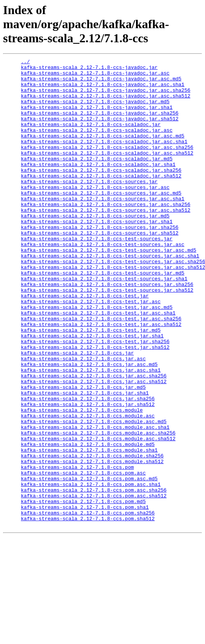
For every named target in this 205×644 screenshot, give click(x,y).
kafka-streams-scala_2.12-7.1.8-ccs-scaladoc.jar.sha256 (101, 193)
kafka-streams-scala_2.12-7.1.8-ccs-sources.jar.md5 (95, 248)
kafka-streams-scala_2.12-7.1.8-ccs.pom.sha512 (88, 611)
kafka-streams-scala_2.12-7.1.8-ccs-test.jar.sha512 (95, 405)
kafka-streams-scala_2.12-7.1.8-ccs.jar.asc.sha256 (94, 439)
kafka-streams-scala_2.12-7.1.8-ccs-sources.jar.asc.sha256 (106, 234)
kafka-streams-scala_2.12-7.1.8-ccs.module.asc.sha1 (95, 501)
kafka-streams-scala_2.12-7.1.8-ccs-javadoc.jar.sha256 (100, 124)
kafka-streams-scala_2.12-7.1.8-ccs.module (82, 481)
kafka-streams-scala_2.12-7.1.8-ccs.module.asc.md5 (94, 494)
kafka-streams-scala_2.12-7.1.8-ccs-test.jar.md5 (91, 385)
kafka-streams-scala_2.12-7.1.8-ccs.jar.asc (83, 419)
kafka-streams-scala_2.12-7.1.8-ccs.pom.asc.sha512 (94, 583)
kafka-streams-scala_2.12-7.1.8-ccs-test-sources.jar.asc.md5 (109, 289)
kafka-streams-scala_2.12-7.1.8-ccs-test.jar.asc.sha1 (98, 364)
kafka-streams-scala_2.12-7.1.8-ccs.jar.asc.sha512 (94, 446)
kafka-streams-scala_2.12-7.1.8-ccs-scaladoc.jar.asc (97, 145)
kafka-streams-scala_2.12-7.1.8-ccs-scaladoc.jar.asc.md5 (103, 152)
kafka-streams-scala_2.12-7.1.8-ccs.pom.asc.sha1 (91, 570)
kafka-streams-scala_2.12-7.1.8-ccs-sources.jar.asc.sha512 (106, 241)
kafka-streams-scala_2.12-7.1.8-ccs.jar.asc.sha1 (91, 433)
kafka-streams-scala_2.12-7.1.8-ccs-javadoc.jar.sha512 (100, 131)
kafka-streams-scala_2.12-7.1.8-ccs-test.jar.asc (91, 350)
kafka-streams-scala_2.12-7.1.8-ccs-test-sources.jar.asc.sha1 (110, 296)
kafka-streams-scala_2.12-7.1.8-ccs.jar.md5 (83, 453)
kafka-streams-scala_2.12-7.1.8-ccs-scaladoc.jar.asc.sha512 (107, 172)
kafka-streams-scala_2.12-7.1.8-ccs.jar (77, 412)
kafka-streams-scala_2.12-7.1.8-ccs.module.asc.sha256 (98, 508)
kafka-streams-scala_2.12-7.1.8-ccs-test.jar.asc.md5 (97, 357)
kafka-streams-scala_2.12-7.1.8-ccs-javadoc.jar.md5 (95, 110)
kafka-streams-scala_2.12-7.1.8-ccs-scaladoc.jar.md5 (97, 179)
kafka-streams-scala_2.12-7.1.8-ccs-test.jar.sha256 (95, 398)
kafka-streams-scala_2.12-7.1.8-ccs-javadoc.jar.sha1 (97, 117)
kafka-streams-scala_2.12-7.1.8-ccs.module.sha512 (92, 542)
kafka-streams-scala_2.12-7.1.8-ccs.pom (77, 549)
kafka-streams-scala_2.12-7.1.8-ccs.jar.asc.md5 (89, 426)
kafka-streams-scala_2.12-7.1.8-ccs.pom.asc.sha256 (94, 577)
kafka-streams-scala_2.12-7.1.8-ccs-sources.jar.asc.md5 (101, 220)
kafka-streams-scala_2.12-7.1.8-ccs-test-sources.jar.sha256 (107, 330)
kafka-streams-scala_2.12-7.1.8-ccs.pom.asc (83, 556)
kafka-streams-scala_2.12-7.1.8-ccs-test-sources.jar (97, 275)
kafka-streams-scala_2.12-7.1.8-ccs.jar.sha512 (88, 474)
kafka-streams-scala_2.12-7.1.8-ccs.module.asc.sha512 (98, 515)
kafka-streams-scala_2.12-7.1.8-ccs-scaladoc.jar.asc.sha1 (104, 158)
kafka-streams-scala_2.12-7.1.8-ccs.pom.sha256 (88, 604)
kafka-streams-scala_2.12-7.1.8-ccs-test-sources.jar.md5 (103, 316)
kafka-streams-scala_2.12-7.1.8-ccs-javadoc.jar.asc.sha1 (103, 90)
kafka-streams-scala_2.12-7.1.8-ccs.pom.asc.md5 (89, 563)
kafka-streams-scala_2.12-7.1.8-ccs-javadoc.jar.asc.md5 (101, 83)
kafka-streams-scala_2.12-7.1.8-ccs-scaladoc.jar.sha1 (98, 186)
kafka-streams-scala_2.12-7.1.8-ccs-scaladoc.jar (91, 138)
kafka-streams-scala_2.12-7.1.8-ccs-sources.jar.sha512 (100, 268)
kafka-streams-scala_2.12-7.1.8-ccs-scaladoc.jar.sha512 (101, 200)
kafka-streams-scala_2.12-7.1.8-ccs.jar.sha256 (88, 467)
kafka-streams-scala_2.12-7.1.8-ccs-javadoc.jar (89, 69)
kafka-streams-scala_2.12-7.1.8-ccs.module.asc (88, 487)
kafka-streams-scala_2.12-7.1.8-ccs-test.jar (85, 344)
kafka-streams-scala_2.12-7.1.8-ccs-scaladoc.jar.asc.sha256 (107, 165)
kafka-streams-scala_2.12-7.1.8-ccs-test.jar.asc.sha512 (101, 378)
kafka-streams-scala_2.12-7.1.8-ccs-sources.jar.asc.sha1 (103, 227)
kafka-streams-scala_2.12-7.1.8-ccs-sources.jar (89, 206)
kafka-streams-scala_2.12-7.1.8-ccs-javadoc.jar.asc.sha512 (106, 104)
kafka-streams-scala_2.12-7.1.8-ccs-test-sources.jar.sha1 (104, 323)
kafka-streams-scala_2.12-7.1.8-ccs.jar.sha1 (85, 460)
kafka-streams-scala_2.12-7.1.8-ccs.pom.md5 (83, 590)
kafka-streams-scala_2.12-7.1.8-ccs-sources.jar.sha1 (97, 254)
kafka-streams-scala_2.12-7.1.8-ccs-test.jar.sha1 (92, 392)
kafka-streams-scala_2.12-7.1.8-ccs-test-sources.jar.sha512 (107, 337)
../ (25, 62)
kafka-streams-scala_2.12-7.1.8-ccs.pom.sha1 (85, 597)
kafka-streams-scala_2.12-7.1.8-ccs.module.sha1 (89, 529)
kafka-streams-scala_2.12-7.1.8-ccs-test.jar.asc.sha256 (101, 371)
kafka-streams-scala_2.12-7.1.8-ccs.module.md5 (88, 522)
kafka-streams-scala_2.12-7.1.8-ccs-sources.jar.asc (95, 213)
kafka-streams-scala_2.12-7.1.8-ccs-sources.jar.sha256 (100, 261)
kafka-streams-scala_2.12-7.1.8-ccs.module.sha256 (92, 535)
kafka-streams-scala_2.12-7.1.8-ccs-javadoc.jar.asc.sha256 (106, 97)
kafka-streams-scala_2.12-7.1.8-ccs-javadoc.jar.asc (95, 76)
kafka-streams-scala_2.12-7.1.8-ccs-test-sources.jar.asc (103, 282)
